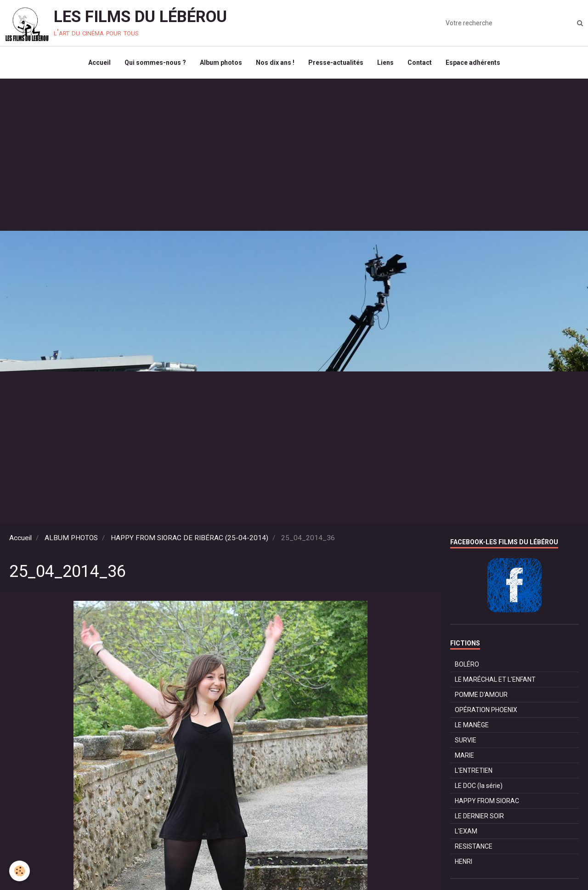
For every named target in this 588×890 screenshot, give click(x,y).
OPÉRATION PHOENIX (486, 710)
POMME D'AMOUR (481, 695)
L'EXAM (466, 831)
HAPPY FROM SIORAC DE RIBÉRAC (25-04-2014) (189, 538)
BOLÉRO (467, 664)
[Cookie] (20, 871)
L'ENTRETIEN (474, 770)
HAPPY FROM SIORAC (487, 801)
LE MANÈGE (472, 725)
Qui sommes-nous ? (155, 63)
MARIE (464, 755)
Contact (420, 63)
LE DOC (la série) (479, 786)
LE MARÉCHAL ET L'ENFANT (495, 679)
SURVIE (466, 740)
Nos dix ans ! (275, 63)
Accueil (99, 63)
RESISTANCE (474, 846)
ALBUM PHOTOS (71, 538)
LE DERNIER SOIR (479, 816)
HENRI (464, 861)
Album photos (221, 63)
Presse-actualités (336, 63)
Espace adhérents (473, 63)
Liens (385, 63)
